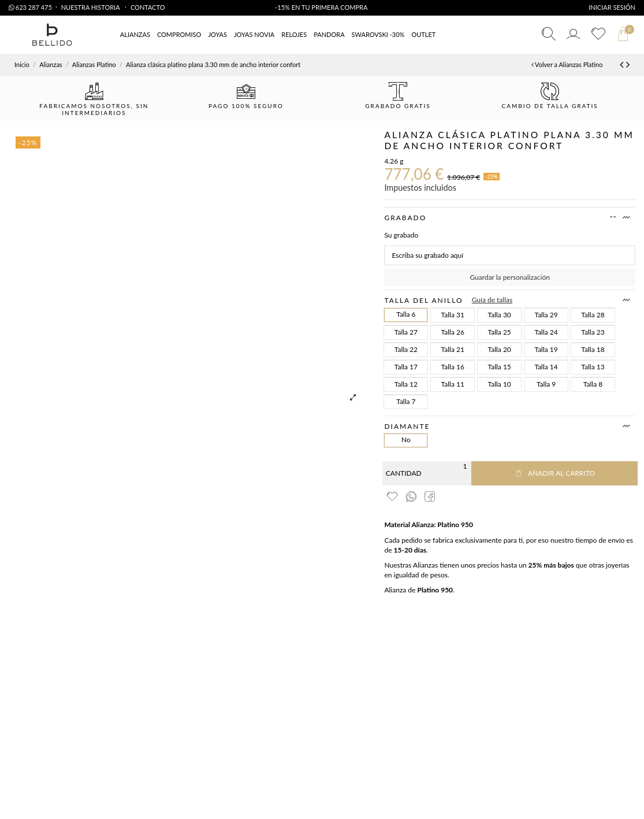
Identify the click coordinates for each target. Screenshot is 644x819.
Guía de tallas (492, 300)
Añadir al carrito (554, 473)
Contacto (148, 7)
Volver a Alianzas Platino (567, 64)
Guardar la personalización (509, 277)
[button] (423, 35)
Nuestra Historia (91, 7)
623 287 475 (30, 7)
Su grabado (401, 235)
